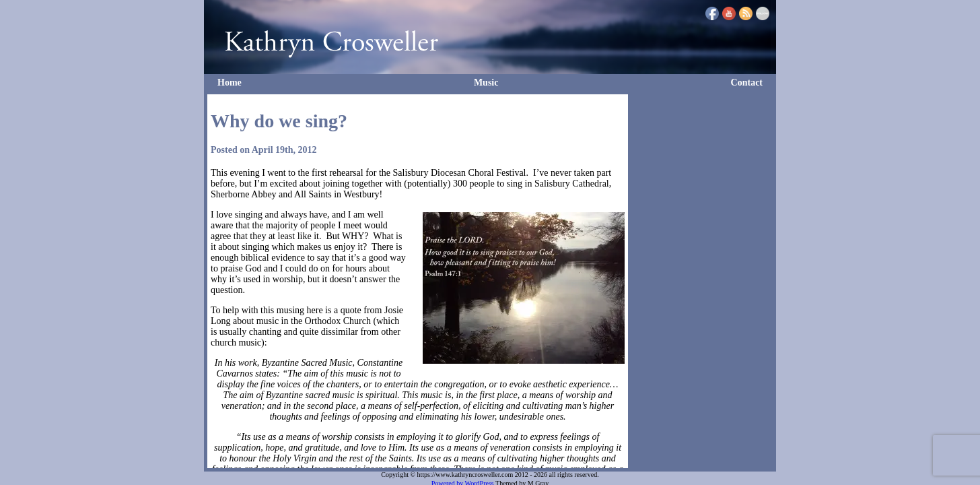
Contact (747, 83)
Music (486, 83)
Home (230, 83)
